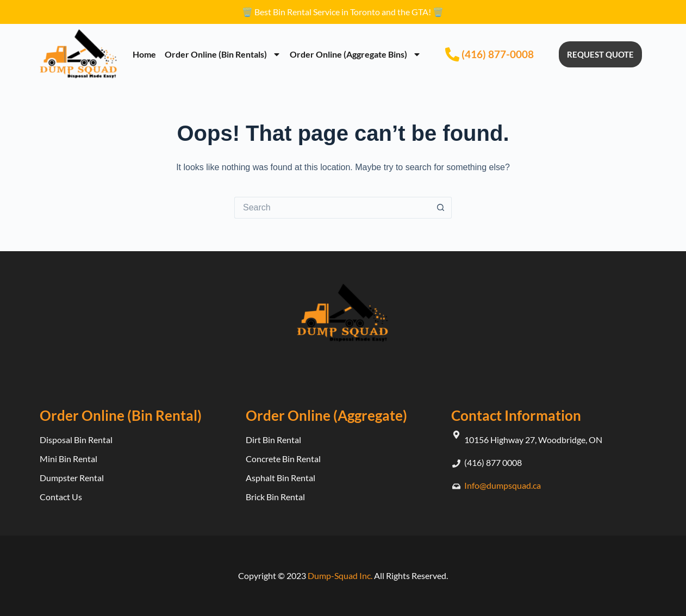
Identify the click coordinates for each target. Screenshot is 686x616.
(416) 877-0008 (498, 54)
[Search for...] (332, 208)
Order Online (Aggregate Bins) (356, 54)
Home (144, 54)
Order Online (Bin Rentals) (223, 54)
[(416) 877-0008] (452, 54)
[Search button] (441, 208)
